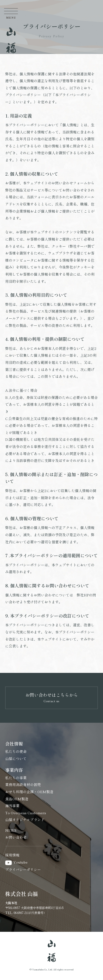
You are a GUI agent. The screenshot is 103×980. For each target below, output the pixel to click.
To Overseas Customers (26, 813)
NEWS (11, 830)
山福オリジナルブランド (25, 820)
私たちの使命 (16, 751)
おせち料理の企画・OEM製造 (29, 792)
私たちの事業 (16, 778)
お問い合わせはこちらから (52, 697)
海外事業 (12, 806)
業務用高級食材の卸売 (23, 785)
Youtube (16, 862)
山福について (16, 758)
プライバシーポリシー (23, 869)
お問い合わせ (16, 837)
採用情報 (12, 855)
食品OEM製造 (17, 799)
